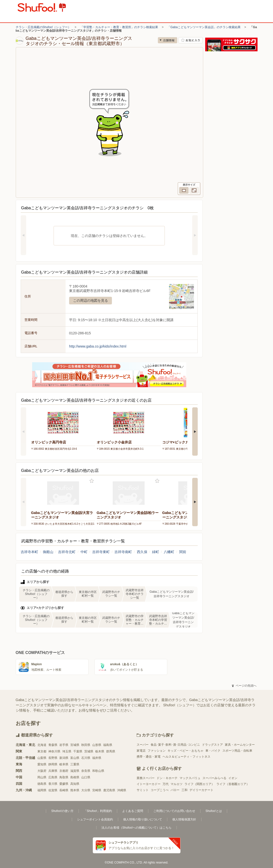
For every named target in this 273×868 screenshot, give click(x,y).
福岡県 (42, 790)
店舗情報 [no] (168, 40)
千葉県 (78, 751)
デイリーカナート (201, 790)
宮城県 (75, 745)
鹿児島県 (109, 790)
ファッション (157, 751)
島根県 (75, 777)
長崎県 (64, 790)
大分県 (86, 790)
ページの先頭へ (244, 686)
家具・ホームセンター (240, 745)
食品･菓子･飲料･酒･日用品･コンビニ (175, 745)
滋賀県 (75, 771)
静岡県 (53, 764)
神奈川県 (54, 751)
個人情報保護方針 (184, 819)
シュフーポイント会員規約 (95, 819)
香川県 (53, 784)
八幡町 (169, 552)
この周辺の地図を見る (91, 300)
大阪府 (42, 771)
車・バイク (213, 751)
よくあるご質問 (133, 811)
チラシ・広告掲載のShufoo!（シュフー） (43, 27)
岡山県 (42, 777)
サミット (143, 790)
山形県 (97, 745)
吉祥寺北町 (67, 552)
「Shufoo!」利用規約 (98, 811)
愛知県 (42, 764)
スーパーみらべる (214, 778)
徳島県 (42, 784)
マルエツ (177, 784)
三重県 (75, 764)
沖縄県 (122, 790)
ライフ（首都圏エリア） (233, 784)
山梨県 (42, 758)
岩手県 (64, 745)
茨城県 (89, 751)
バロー (175, 790)
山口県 (86, 777)
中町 (84, 552)
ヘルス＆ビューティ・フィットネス (186, 757)
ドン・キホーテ (167, 778)
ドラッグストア (212, 745)
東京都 (42, 751)
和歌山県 (98, 771)
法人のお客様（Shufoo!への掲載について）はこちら (136, 828)
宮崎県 (97, 790)
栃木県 (100, 751)
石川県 (86, 758)
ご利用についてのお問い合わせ (174, 811)
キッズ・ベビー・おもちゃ (185, 751)
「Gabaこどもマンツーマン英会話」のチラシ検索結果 (204, 27)
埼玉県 (67, 751)
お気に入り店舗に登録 (191, 40)
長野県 (53, 758)
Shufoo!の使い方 (62, 811)
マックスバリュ (190, 778)
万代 (166, 784)
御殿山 (48, 552)
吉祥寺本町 (29, 552)
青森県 (53, 745)
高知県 (75, 784)
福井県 (97, 758)
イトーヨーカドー (149, 784)
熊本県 (75, 790)
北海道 (42, 745)
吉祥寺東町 (101, 552)
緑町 (156, 552)
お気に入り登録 (92, 481)
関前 (183, 552)
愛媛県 (64, 784)
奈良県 (86, 771)
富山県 (75, 758)
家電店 (141, 751)
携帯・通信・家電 (149, 757)
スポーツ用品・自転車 (237, 751)
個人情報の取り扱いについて (143, 819)
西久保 (142, 552)
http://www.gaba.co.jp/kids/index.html (98, 346)
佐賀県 (53, 790)
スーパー (143, 745)
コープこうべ (160, 790)
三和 (184, 790)
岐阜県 (64, 764)
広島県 (53, 777)
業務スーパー (146, 778)
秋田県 (86, 745)
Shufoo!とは (214, 811)
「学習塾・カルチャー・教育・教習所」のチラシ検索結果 (119, 27)
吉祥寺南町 (123, 552)
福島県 (108, 745)
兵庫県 (53, 771)
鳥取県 (64, 777)
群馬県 (111, 751)
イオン (233, 778)
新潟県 (64, 758)
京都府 (64, 771)
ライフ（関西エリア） (199, 784)
